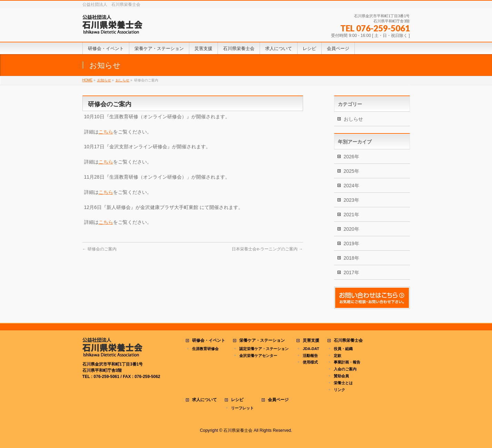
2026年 (352, 157)
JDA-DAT (311, 349)
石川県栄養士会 (348, 341)
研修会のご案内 (99, 249)
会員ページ (278, 400)
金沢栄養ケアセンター (258, 356)
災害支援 (311, 341)
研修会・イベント (209, 341)
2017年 (352, 272)
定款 (338, 356)
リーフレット (242, 408)
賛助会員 (341, 376)
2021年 (352, 215)
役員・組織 (343, 349)
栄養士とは (343, 383)
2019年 (352, 243)
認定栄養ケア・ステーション (264, 349)
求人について (204, 400)
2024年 (352, 186)
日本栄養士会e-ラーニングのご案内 (267, 249)
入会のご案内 (345, 369)
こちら (106, 132)
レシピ (237, 400)
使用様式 (310, 362)
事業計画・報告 (347, 362)
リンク (339, 390)
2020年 (352, 229)
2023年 (352, 200)
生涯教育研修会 (205, 349)
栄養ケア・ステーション (262, 341)
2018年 (352, 258)
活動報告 (310, 356)
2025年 (352, 171)
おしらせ (353, 119)
